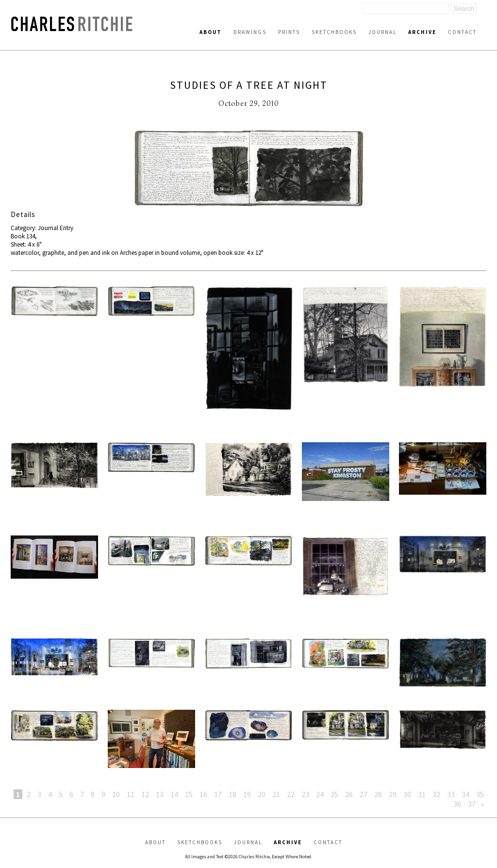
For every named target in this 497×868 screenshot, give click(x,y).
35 (480, 794)
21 (276, 794)
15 (189, 794)
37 (472, 804)
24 (320, 794)
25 (334, 794)
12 (145, 794)
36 (457, 804)
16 (203, 794)
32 (436, 794)
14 (174, 794)
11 (131, 794)
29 (393, 794)
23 (305, 794)
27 (364, 794)
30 (407, 794)
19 (247, 794)
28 (378, 794)
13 (160, 794)
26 (349, 794)
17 (218, 794)
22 (291, 794)
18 (232, 794)
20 (262, 794)
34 (465, 794)
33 (451, 794)
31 (422, 794)
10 (116, 794)
